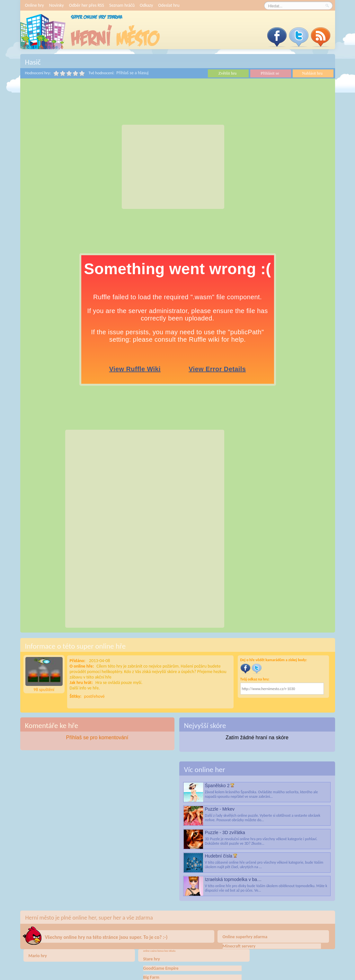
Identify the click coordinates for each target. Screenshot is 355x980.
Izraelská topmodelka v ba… (233, 879)
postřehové (94, 696)
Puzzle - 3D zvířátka (225, 832)
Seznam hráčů (122, 5)
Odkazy (146, 5)
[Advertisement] (173, 167)
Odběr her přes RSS (87, 5)
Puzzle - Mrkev (220, 809)
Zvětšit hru (228, 73)
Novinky (57, 5)
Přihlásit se (270, 73)
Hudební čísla (219, 856)
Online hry (35, 5)
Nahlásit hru (312, 73)
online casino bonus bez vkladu (160, 951)
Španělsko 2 (217, 786)
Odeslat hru (169, 5)
